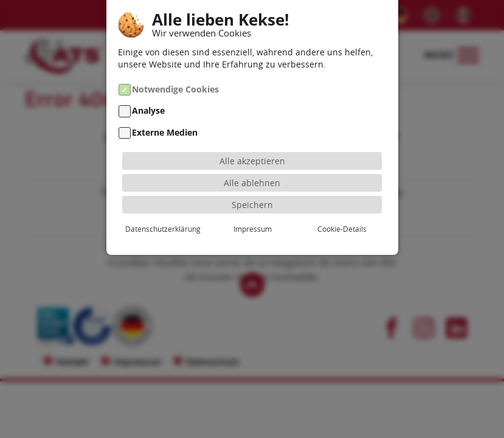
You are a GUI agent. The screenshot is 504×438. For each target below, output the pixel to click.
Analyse (148, 111)
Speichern (252, 205)
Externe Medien (165, 132)
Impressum (253, 229)
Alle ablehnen (252, 183)
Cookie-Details (342, 229)
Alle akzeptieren (252, 161)
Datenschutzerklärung (163, 229)
